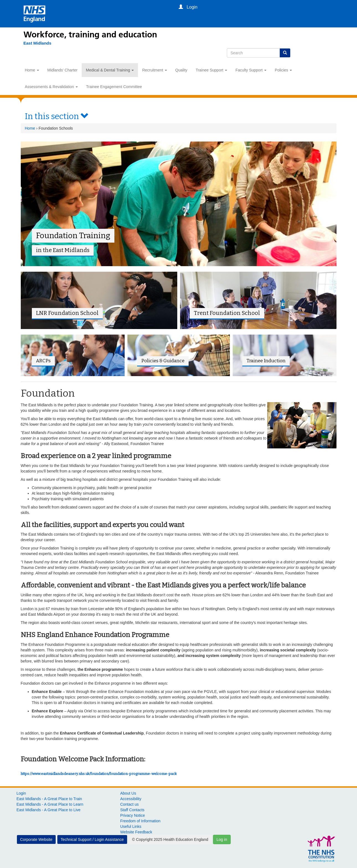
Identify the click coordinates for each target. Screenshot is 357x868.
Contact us (129, 804)
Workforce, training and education (90, 35)
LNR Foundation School (67, 313)
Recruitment (154, 70)
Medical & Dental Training (110, 70)
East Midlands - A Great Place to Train (49, 799)
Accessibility (131, 799)
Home (32, 70)
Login (21, 793)
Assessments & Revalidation (51, 87)
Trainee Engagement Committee (114, 87)
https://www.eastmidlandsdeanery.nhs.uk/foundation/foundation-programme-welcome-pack (99, 774)
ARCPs (43, 361)
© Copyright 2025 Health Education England (170, 839)
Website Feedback (136, 832)
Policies (283, 70)
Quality (181, 70)
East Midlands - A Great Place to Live (49, 810)
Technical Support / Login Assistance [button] (92, 839)
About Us (128, 793)
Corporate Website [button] (36, 839)
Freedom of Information (140, 821)
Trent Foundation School (227, 313)
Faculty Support (251, 70)
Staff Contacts (132, 810)
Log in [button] (222, 839)
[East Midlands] (38, 43)
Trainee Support (211, 70)
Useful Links (131, 826)
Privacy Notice (133, 815)
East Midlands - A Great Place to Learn (50, 804)
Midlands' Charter (62, 70)
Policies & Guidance (163, 361)
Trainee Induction (266, 361)
